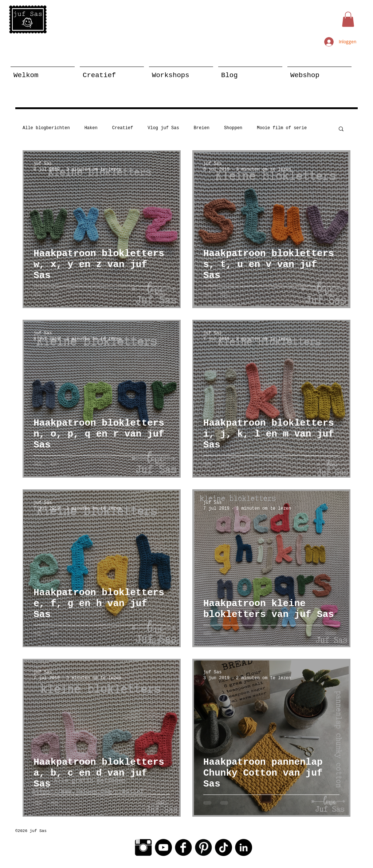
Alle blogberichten (46, 128)
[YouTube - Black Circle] (163, 847)
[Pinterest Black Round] (203, 847)
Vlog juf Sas (163, 128)
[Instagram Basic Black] (143, 847)
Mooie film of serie (282, 128)
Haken (91, 128)
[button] (348, 19)
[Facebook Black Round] (183, 847)
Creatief (123, 128)
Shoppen (233, 128)
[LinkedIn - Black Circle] (244, 847)
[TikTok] (223, 847)
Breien (202, 128)
